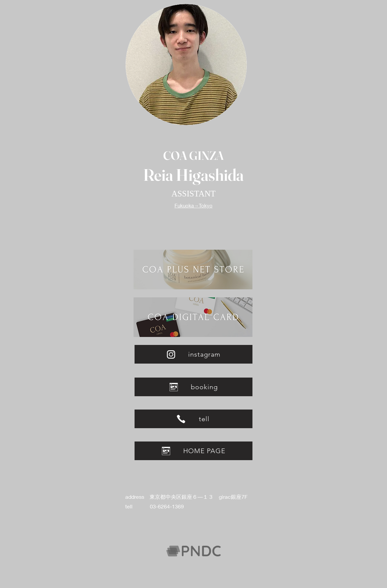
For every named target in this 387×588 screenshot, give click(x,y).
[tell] (193, 419)
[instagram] (193, 354)
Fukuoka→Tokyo (193, 205)
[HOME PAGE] (193, 451)
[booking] (193, 387)
